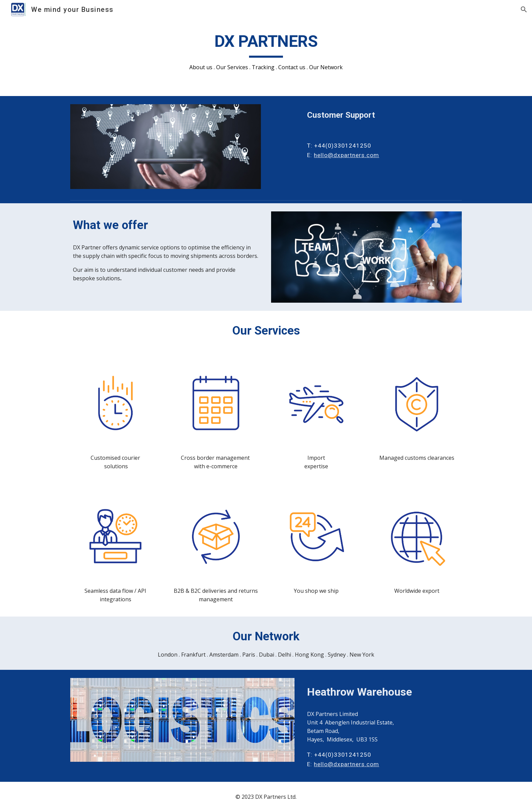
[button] (524, 10)
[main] (266, 51)
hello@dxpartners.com (346, 155)
